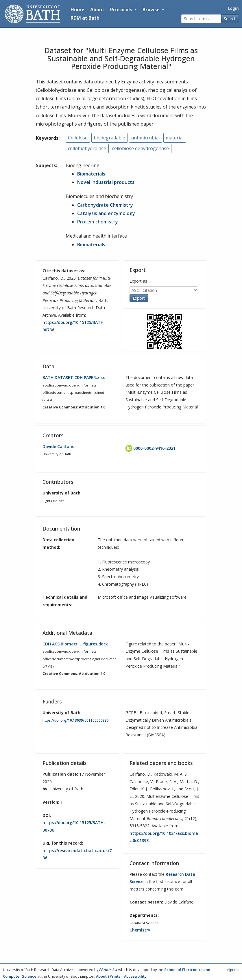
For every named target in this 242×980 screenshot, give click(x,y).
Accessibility (135, 976)
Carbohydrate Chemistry (105, 205)
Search (230, 19)
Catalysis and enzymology (106, 213)
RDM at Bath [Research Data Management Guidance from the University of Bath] (85, 18)
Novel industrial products (106, 182)
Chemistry (140, 930)
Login (233, 8)
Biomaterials (91, 174)
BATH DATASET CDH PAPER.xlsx (74, 377)
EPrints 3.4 (108, 970)
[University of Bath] (33, 14)
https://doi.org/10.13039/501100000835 (76, 720)
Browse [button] (152, 10)
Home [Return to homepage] (77, 10)
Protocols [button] (122, 10)
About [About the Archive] (97, 10)
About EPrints (108, 976)
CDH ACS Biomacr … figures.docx (75, 644)
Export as (138, 281)
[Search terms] (201, 19)
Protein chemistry (98, 222)
